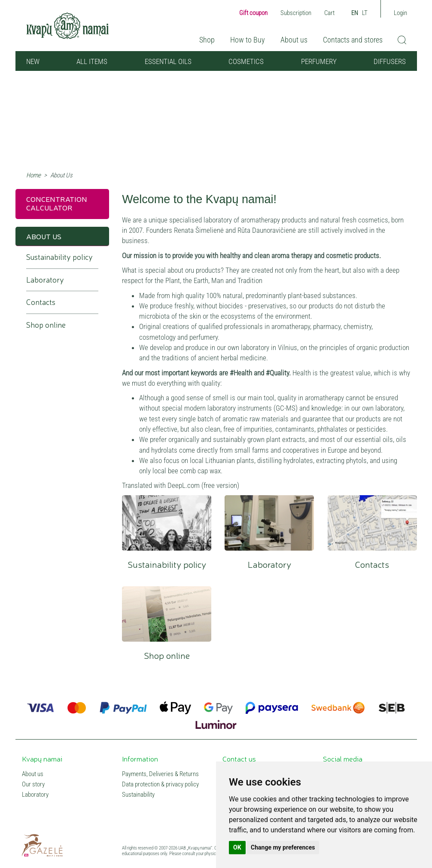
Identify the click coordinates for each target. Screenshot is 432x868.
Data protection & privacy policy (160, 784)
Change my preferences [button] (283, 847)
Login (400, 13)
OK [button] (237, 847)
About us (294, 40)
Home (33, 175)
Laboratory (269, 523)
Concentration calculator (57, 203)
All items (92, 61)
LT (365, 13)
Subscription (296, 13)
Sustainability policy (167, 523)
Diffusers (390, 61)
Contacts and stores (353, 40)
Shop (207, 40)
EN (355, 13)
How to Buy (248, 40)
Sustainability (138, 795)
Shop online (167, 614)
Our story (33, 784)
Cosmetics (246, 61)
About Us (44, 236)
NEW (33, 61)
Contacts (372, 523)
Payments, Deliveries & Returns (160, 774)
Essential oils (168, 61)
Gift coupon (253, 13)
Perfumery (319, 61)
